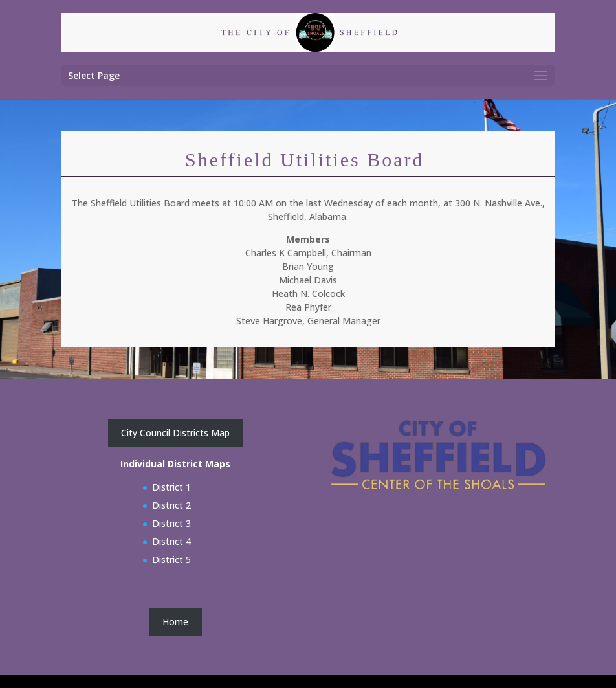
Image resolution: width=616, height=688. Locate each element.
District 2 (171, 505)
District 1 (171, 487)
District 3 (171, 523)
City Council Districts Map (175, 433)
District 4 (171, 541)
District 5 (171, 560)
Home (175, 622)
